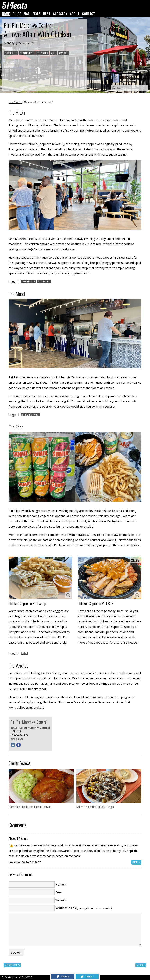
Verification (64, 908)
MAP (27, 14)
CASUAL (63, 53)
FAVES (36, 14)
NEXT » (141, 965)
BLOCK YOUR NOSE (30, 415)
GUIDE (17, 14)
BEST (47, 14)
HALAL (24, 653)
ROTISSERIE (42, 53)
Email (59, 892)
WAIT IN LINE (44, 281)
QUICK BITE (11, 53)
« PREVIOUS (12, 965)
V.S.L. (54, 53)
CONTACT (88, 14)
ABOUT (75, 14)
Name (60, 884)
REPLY (136, 862)
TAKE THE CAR (28, 281)
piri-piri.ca (17, 739)
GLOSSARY (60, 14)
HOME (6, 14)
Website (61, 900)
